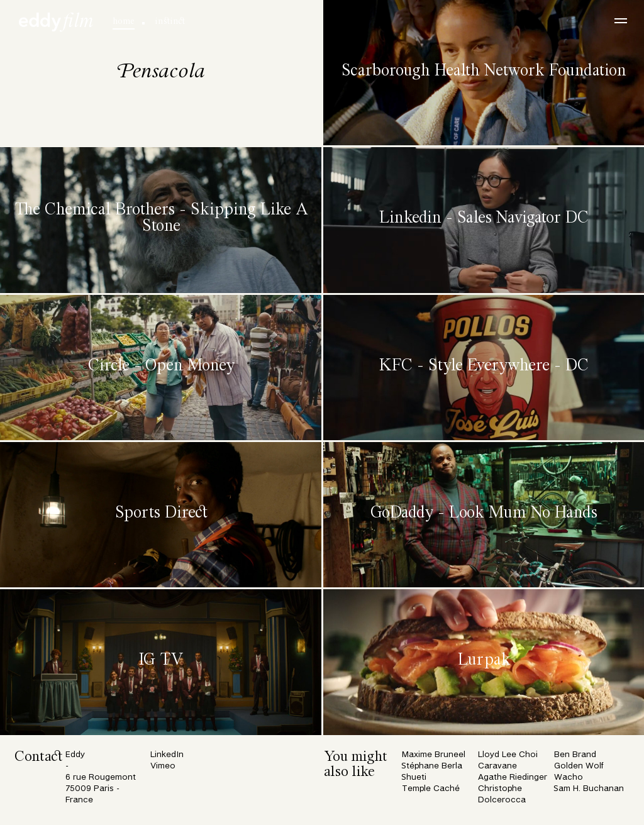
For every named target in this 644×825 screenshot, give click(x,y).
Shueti (414, 778)
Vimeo (163, 766)
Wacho (569, 778)
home (124, 21)
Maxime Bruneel (434, 755)
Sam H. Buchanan (589, 789)
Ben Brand (575, 755)
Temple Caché (431, 789)
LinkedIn (167, 755)
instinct (170, 21)
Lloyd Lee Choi (508, 755)
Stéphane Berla (432, 766)
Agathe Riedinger (513, 778)
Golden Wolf (579, 766)
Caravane (497, 766)
